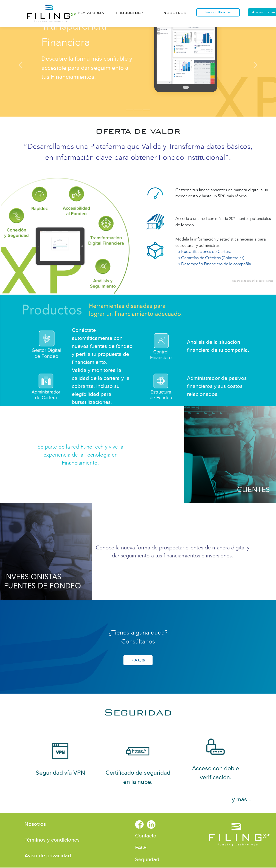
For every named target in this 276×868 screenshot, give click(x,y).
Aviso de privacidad (48, 856)
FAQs (138, 660)
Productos (128, 13)
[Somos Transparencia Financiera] (147, 110)
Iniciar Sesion (218, 12)
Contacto (146, 836)
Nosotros (175, 13)
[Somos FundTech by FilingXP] (129, 110)
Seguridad (138, 712)
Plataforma (91, 13)
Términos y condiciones (52, 840)
